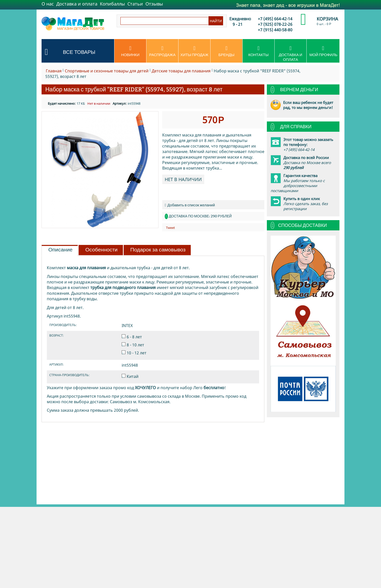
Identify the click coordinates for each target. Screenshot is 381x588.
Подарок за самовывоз (158, 250)
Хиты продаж (194, 51)
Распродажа (162, 51)
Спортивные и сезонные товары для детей (107, 71)
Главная (54, 71)
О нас (48, 4)
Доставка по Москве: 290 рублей (200, 216)
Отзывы (154, 4)
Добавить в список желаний (190, 205)
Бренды (226, 51)
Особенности (102, 250)
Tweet (170, 228)
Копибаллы (112, 4)
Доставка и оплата (77, 4)
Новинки (130, 51)
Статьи (135, 4)
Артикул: (120, 103)
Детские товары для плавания (181, 71)
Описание (60, 250)
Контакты (258, 51)
